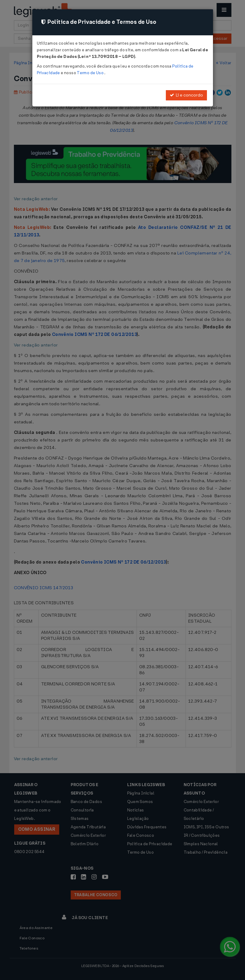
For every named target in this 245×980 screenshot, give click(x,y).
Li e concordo (186, 95)
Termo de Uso (90, 73)
